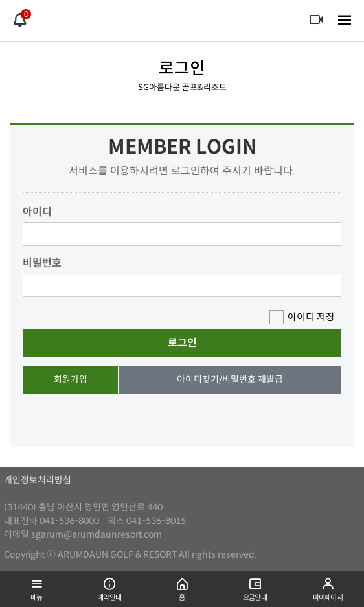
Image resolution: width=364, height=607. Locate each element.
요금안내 (255, 587)
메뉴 (36, 587)
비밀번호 (42, 263)
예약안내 (109, 587)
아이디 (37, 212)
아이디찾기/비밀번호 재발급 (230, 379)
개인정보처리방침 (38, 480)
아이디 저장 (311, 317)
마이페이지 (328, 587)
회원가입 (71, 379)
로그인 (182, 343)
